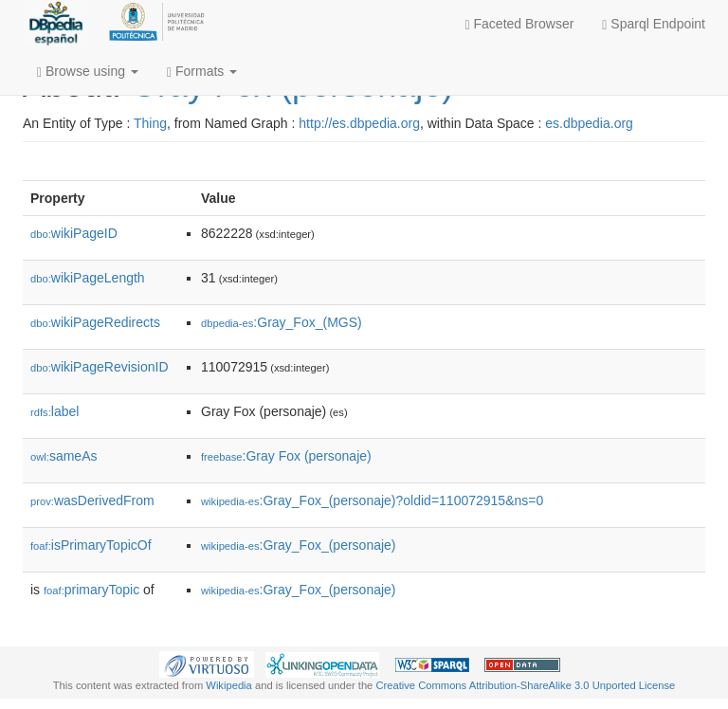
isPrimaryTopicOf (91, 545)
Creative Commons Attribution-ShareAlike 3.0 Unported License (525, 685)
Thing (150, 123)
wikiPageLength (88, 278)
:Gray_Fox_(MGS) (282, 322)
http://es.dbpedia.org (359, 123)
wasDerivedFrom (92, 500)
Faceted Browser (520, 24)
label (55, 411)
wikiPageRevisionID (100, 367)
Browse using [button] (88, 72)
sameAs (64, 456)
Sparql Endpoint (654, 24)
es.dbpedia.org (589, 123)
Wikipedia (229, 685)
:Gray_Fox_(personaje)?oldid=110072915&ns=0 (372, 500)
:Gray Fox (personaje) (286, 456)
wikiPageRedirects (95, 322)
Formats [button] (202, 72)
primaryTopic (91, 590)
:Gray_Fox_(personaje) (299, 545)
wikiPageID (74, 233)
